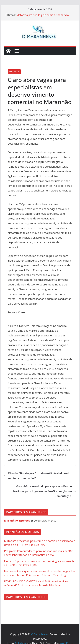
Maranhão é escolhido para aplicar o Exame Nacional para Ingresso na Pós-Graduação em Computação (45, 491)
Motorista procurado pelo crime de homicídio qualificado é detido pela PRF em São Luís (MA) (44, 17)
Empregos (14, 72)
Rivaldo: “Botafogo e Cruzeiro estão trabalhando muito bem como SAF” (37, 476)
